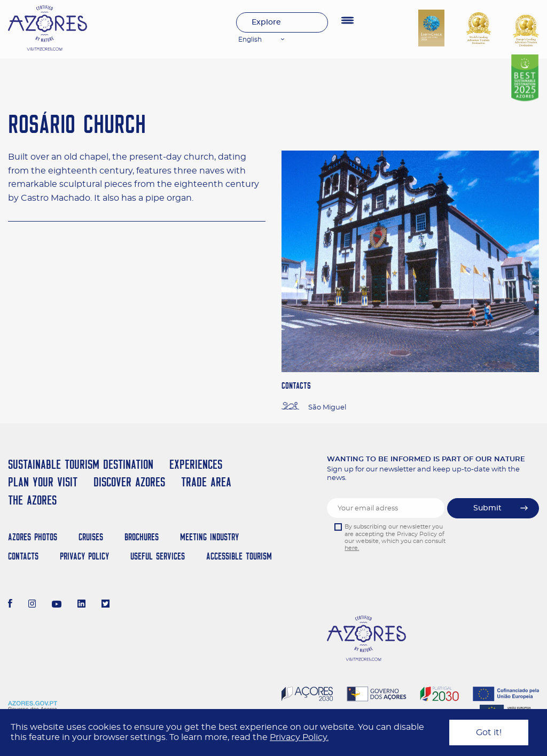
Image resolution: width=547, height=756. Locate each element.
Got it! (489, 733)
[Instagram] (32, 605)
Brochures (142, 537)
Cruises (91, 537)
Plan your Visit (43, 482)
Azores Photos (33, 537)
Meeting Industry (209, 537)
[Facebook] (10, 605)
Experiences (196, 464)
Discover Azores (129, 482)
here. (352, 548)
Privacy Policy (84, 556)
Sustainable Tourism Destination (81, 464)
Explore (266, 22)
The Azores (32, 500)
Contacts (23, 556)
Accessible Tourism (239, 556)
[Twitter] (106, 605)
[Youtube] (57, 605)
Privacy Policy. (299, 737)
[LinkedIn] (81, 605)
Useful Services (158, 556)
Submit (487, 508)
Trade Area (206, 482)
